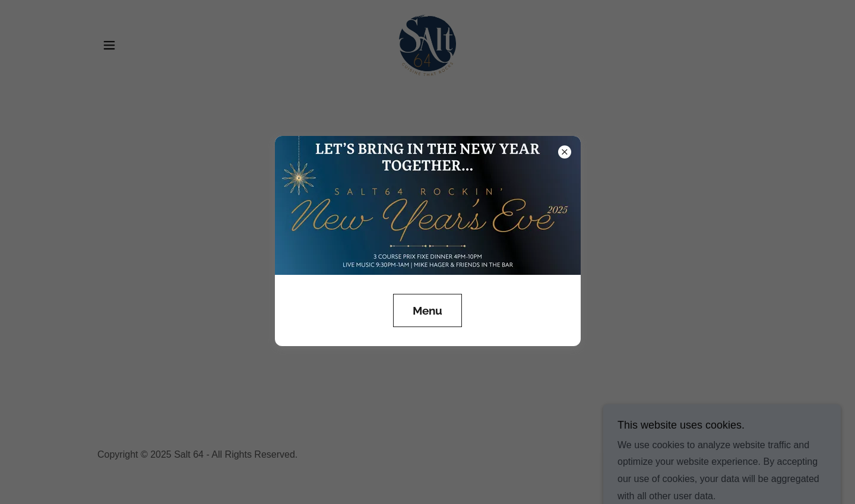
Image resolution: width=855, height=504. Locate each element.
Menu (427, 310)
